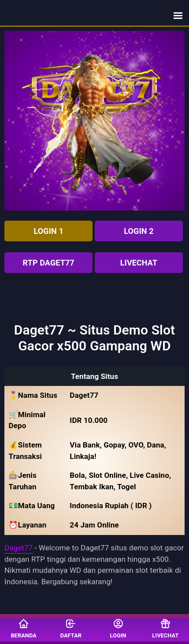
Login (118, 628)
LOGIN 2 (139, 231)
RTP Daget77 (49, 263)
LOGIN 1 (49, 231)
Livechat (139, 263)
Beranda (23, 628)
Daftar (71, 628)
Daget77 (19, 548)
